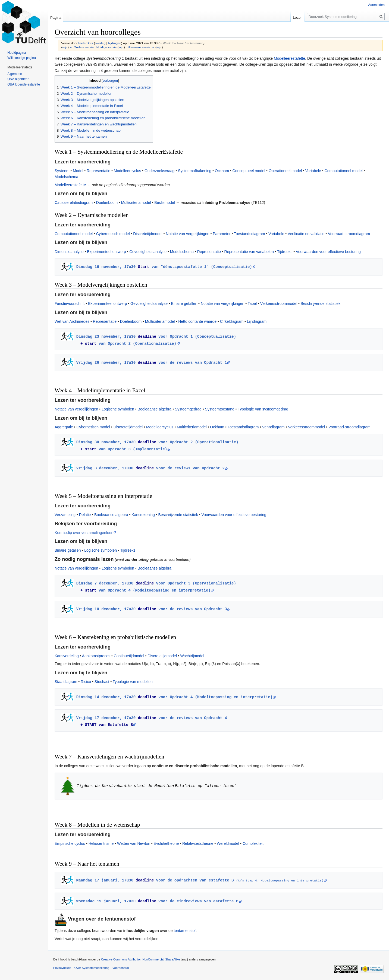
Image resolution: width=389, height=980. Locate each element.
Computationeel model (344, 171)
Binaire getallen (184, 304)
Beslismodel (164, 203)
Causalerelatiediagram (74, 203)
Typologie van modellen (133, 682)
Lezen (298, 18)
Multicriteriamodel (136, 203)
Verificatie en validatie (306, 234)
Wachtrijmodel (192, 656)
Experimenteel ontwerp (106, 252)
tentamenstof (185, 931)
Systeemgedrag (188, 409)
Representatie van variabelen (249, 252)
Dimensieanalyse (69, 252)
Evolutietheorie (166, 843)
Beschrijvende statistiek (321, 304)
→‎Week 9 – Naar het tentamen (181, 43)
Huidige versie (106, 47)
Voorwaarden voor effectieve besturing (328, 252)
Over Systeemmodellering (92, 968)
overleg (100, 43)
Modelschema (66, 177)
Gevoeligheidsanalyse (148, 252)
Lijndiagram (257, 321)
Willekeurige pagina (22, 58)
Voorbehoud (121, 968)
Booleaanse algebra (155, 409)
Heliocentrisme (101, 843)
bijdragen (115, 43)
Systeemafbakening (195, 171)
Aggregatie (64, 427)
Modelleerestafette (289, 58)
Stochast (102, 682)
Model (78, 171)
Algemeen (15, 74)
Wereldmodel (228, 843)
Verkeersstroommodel (279, 304)
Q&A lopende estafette (24, 84)
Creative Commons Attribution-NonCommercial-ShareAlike (140, 959)
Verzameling (65, 515)
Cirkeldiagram (232, 321)
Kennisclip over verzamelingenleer (84, 533)
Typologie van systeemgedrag (263, 409)
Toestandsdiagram (249, 234)
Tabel (252, 304)
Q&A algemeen (18, 79)
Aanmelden (376, 5)
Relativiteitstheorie (198, 843)
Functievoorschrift (70, 304)
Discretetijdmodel (148, 234)
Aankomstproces (96, 656)
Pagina (56, 18)
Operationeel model (285, 171)
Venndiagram (273, 427)
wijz (65, 47)
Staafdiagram (66, 682)
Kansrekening (143, 515)
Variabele (313, 171)
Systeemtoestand (220, 409)
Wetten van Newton (134, 843)
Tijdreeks (285, 252)
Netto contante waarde (197, 321)
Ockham (222, 171)
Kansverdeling (67, 656)
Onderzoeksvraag (160, 171)
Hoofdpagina (17, 53)
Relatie (85, 515)
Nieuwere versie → (141, 47)
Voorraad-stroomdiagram (349, 234)
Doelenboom (107, 203)
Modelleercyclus (127, 171)
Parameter (222, 234)
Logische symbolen (118, 409)
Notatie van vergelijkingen (187, 234)
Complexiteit (253, 843)
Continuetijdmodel (129, 656)
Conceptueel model (249, 171)
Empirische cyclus (70, 843)
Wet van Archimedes (72, 321)
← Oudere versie (82, 47)
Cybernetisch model (113, 234)
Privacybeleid (62, 968)
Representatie (98, 171)
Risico (86, 682)
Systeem (62, 171)
